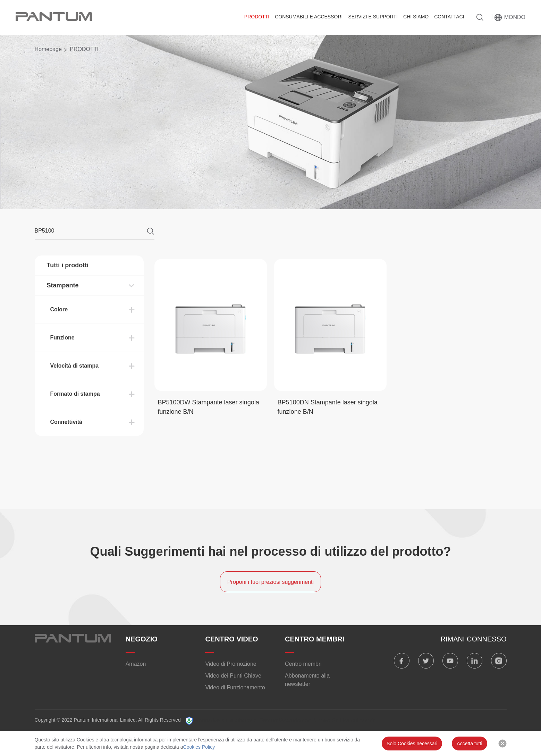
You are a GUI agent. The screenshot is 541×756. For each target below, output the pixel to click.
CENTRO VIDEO (231, 639)
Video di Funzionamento (235, 687)
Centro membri (303, 664)
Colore (59, 309)
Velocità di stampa (75, 366)
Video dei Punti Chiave (233, 676)
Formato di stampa (75, 394)
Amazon (136, 664)
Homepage (48, 49)
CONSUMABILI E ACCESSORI (309, 17)
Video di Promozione (231, 664)
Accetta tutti (469, 744)
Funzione (62, 338)
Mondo (515, 17)
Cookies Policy (199, 747)
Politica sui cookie (354, 720)
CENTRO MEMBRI (315, 639)
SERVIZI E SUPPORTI (373, 17)
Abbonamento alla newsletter (307, 680)
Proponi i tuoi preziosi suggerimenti (270, 582)
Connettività (66, 422)
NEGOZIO (142, 639)
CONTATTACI (449, 17)
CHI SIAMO (416, 17)
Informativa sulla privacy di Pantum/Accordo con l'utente (261, 720)
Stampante (63, 285)
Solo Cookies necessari (412, 744)
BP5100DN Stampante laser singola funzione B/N (328, 407)
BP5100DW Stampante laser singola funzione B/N (209, 407)
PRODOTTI (257, 17)
